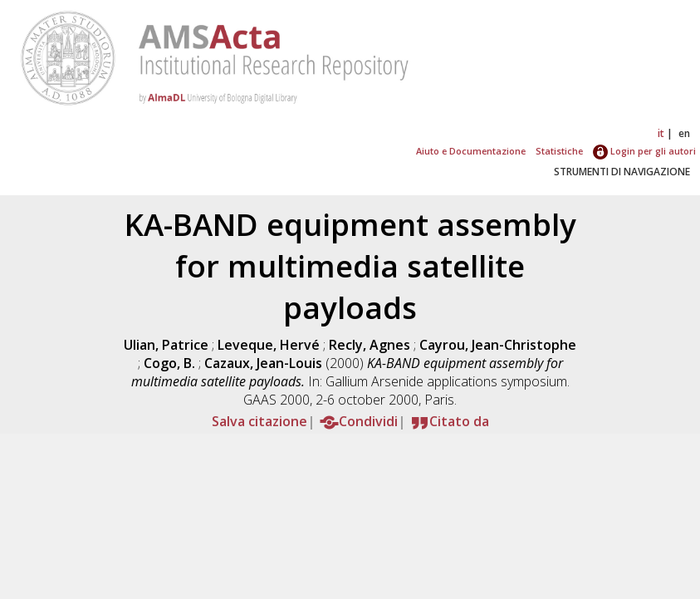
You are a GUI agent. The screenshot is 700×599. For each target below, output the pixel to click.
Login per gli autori (644, 151)
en (684, 133)
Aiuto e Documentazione (471, 151)
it (661, 133)
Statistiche (559, 151)
